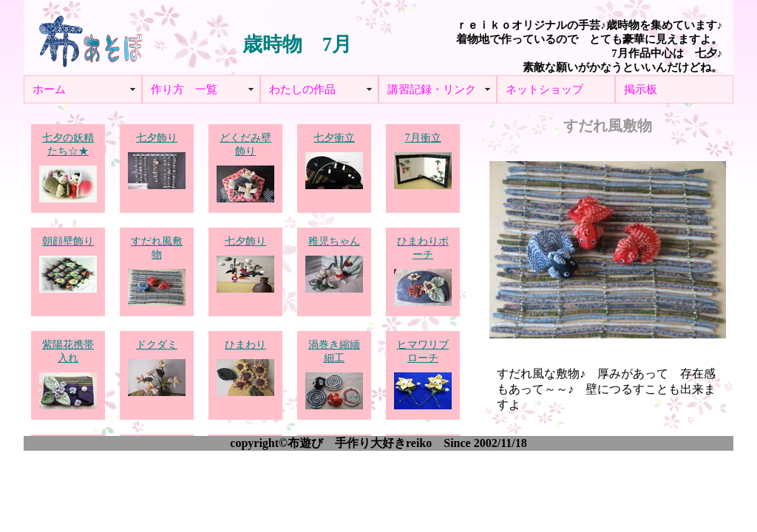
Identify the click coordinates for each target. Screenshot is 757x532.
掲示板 (641, 89)
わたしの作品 (302, 89)
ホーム (49, 89)
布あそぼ (90, 37)
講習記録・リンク (432, 89)
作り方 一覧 (184, 89)
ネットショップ (544, 89)
